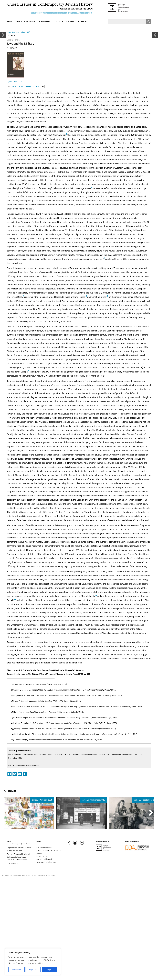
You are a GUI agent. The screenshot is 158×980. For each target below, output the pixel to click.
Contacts (58, 21)
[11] (12, 740)
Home (10, 21)
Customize (16, 969)
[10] (12, 734)
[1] (12, 684)
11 (15, 599)
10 (96, 595)
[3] (12, 695)
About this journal (26, 21)
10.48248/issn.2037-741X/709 (25, 86)
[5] (12, 706)
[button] (151, 813)
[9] (12, 729)
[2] (12, 690)
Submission (44, 21)
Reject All (33, 969)
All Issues (83, 21)
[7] (12, 718)
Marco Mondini (16, 81)
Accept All (49, 969)
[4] (12, 701)
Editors (70, 21)
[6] (12, 712)
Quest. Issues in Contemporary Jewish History (16, 875)
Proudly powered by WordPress (45, 875)
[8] (12, 723)
